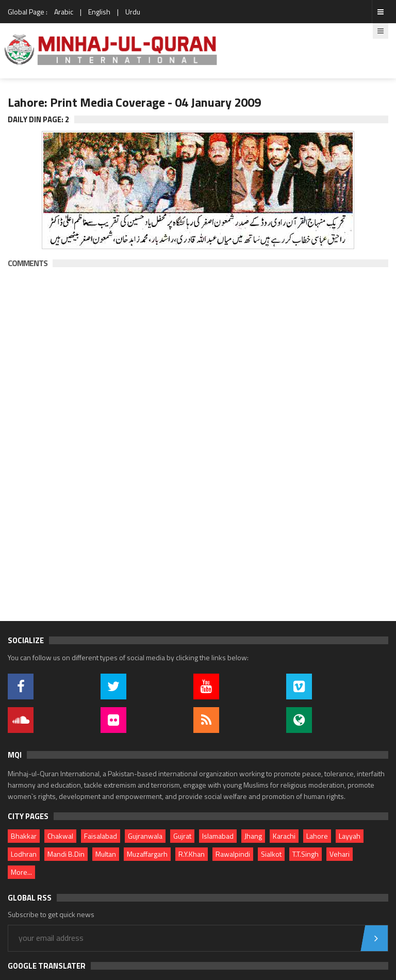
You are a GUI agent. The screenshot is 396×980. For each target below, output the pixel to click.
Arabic (64, 12)
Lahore (317, 836)
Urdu (133, 12)
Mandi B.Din (66, 854)
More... (21, 872)
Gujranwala (145, 836)
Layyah (350, 836)
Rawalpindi (233, 854)
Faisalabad (101, 836)
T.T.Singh (306, 854)
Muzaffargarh (147, 854)
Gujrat (182, 836)
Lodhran (24, 854)
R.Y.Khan (192, 854)
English (99, 12)
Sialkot (271, 854)
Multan (106, 854)
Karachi (284, 836)
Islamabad (218, 836)
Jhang (253, 836)
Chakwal (60, 836)
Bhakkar (24, 836)
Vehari (340, 854)
